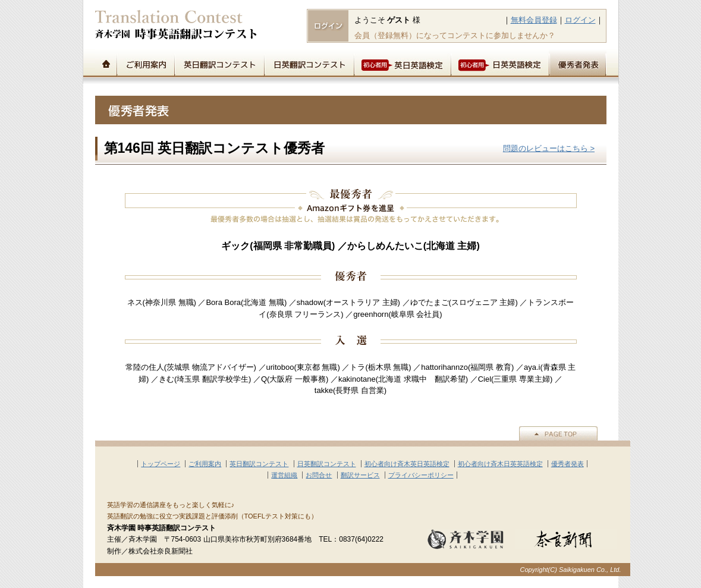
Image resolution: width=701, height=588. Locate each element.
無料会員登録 (534, 20)
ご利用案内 (145, 63)
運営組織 (284, 475)
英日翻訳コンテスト (219, 63)
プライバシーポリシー (421, 475)
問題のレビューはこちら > (549, 148)
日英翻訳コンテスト (309, 63)
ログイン (580, 20)
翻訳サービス (360, 475)
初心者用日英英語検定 (500, 63)
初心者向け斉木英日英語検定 (407, 464)
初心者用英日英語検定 (402, 63)
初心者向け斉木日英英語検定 (500, 464)
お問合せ (319, 475)
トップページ (106, 63)
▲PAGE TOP (558, 433)
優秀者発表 (578, 63)
